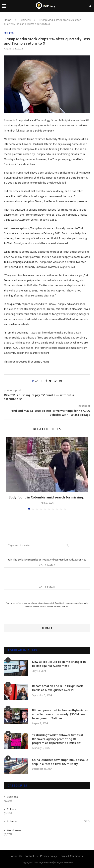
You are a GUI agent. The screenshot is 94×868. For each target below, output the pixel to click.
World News (14, 830)
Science (48, 822)
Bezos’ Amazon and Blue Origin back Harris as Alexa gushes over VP (57, 688)
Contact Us (31, 856)
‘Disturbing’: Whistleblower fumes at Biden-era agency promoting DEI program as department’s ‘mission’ (58, 739)
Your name (47, 570)
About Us (17, 856)
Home (8, 20)
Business (25, 20)
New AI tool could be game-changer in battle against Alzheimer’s (59, 664)
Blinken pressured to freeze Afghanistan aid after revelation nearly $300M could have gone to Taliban (60, 714)
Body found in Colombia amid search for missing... (47, 497)
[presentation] (34, 616)
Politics (11, 809)
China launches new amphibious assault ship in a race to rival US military (60, 762)
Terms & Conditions (71, 856)
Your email (47, 592)
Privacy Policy (49, 856)
